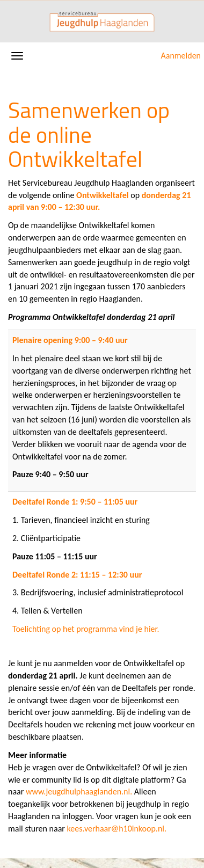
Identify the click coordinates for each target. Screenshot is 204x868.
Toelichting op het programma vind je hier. (86, 629)
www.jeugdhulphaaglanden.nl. (79, 792)
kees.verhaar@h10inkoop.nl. (117, 829)
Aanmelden (181, 56)
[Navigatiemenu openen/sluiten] (17, 56)
